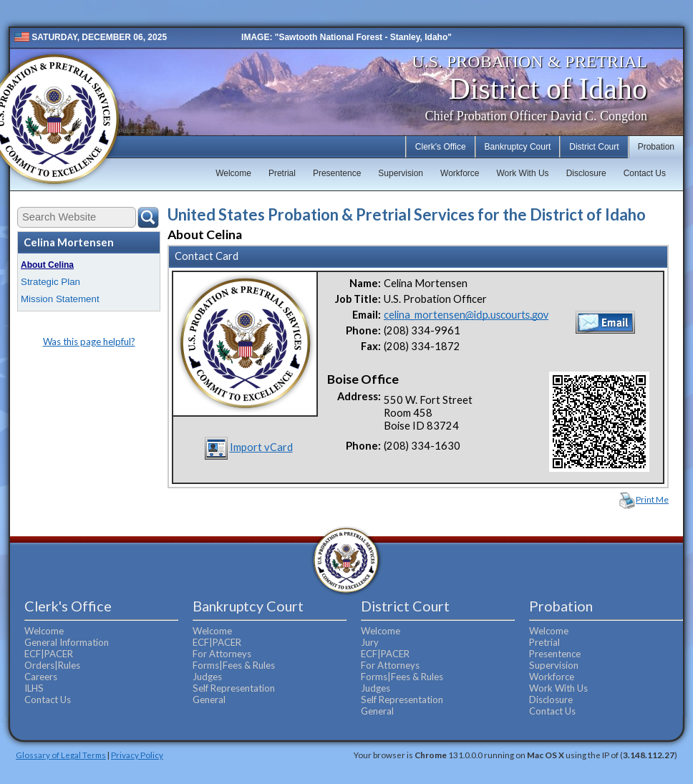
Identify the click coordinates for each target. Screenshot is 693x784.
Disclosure (586, 173)
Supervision (401, 173)
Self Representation (234, 688)
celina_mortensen (466, 315)
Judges (207, 677)
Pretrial (282, 173)
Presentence (337, 173)
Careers (41, 677)
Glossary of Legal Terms (61, 755)
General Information (67, 642)
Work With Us (523, 173)
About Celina (47, 265)
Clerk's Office (441, 147)
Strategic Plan (50, 282)
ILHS (34, 688)
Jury (370, 642)
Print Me (652, 499)
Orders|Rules (52, 665)
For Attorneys (222, 654)
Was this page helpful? (89, 342)
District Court (594, 147)
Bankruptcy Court (518, 147)
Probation (656, 147)
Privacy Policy (137, 755)
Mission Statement (60, 299)
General (209, 700)
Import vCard (261, 447)
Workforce (460, 173)
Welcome (233, 173)
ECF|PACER (49, 654)
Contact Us (645, 173)
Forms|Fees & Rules (234, 665)
